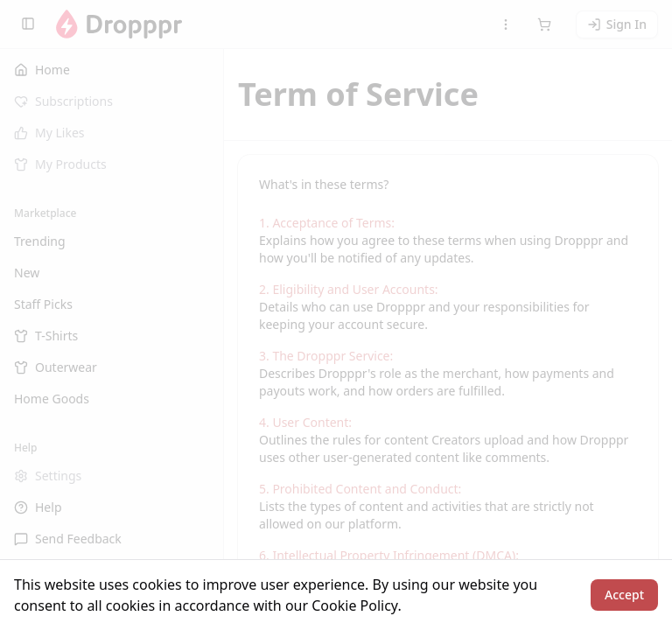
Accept (624, 595)
